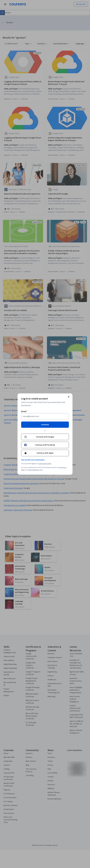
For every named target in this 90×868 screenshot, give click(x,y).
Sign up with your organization (33, 460)
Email (24, 411)
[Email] (45, 416)
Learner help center (45, 464)
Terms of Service (34, 470)
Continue (45, 425)
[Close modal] (69, 397)
